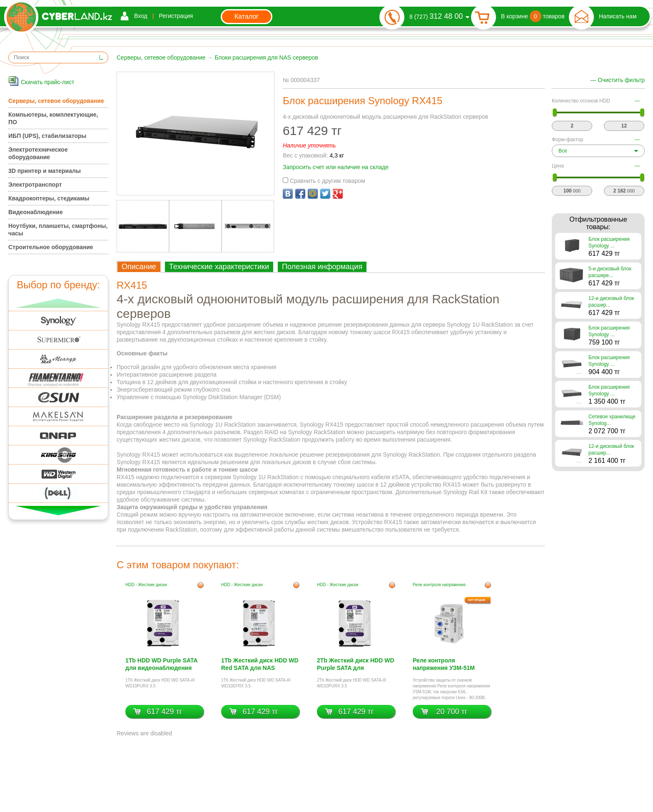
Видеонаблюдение (36, 212)
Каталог (247, 16)
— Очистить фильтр (617, 80)
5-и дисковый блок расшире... (610, 272)
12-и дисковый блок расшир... (611, 302)
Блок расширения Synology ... (609, 242)
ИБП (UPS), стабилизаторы (47, 136)
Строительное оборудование (51, 247)
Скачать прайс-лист (47, 82)
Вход (141, 16)
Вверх (59, 303)
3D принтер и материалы (45, 171)
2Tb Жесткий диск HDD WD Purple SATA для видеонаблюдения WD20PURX (356, 665)
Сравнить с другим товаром (324, 181)
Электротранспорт (35, 185)
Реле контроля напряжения (439, 585)
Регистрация (176, 16)
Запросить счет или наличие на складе (336, 167)
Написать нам (618, 16)
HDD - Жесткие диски (146, 585)
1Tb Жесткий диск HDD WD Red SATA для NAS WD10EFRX (260, 665)
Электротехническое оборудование (38, 153)
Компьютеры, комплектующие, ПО (53, 118)
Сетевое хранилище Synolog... (612, 420)
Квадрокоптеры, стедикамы (49, 198)
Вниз (59, 511)
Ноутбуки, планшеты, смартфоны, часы (58, 230)
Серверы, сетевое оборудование (161, 57)
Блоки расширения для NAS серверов (266, 57)
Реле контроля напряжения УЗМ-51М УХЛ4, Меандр (444, 665)
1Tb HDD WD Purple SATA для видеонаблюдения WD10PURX (161, 665)
